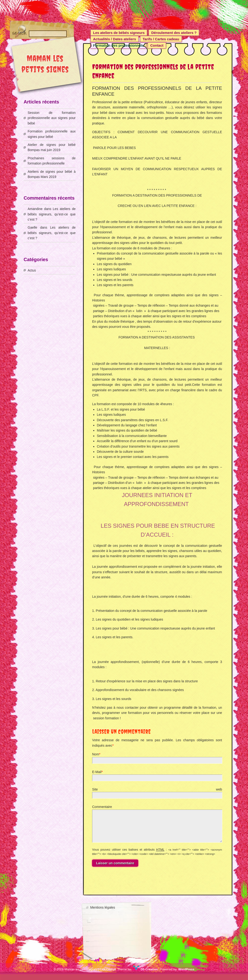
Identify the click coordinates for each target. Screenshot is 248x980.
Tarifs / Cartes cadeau (161, 39)
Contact (157, 45)
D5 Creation (145, 975)
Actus (32, 270)
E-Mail (97, 772)
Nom (96, 754)
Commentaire (102, 807)
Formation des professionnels (118, 45)
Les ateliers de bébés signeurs (119, 33)
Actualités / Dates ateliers (115, 39)
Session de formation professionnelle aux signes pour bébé (52, 118)
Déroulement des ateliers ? (174, 33)
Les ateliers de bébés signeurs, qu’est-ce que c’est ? (52, 214)
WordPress (186, 975)
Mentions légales (103, 913)
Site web (157, 789)
